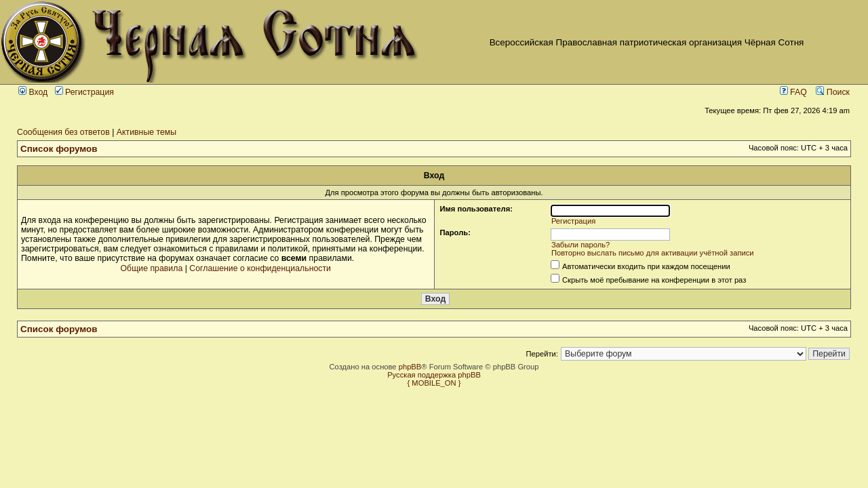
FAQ (793, 92)
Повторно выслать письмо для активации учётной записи (653, 253)
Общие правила (152, 268)
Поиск (833, 92)
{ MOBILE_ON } (434, 383)
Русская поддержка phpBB (434, 375)
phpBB (410, 367)
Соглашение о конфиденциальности (260, 268)
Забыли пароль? (580, 245)
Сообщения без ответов (63, 132)
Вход (33, 92)
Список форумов (59, 149)
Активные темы (146, 132)
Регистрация (84, 92)
